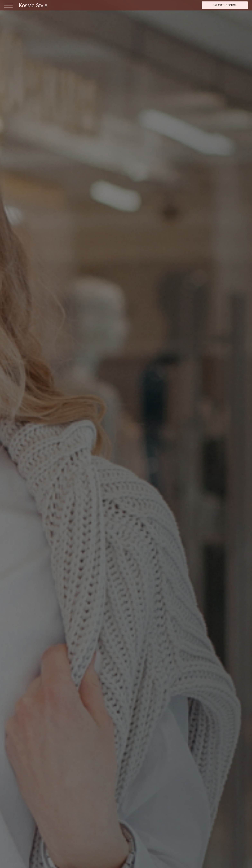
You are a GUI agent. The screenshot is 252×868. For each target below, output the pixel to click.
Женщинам (12, 844)
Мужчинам (95, 844)
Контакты (241, 844)
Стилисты (157, 844)
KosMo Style (33, 5)
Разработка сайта (239, 854)
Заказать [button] (222, 311)
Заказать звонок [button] (225, 5)
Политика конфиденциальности (233, 850)
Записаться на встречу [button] (27, 675)
